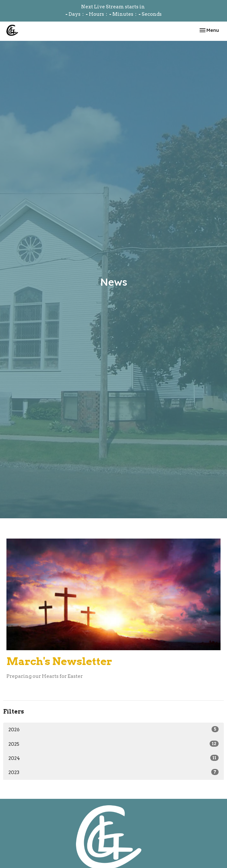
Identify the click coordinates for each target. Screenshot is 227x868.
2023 (114, 772)
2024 (114, 758)
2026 (114, 729)
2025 (114, 744)
